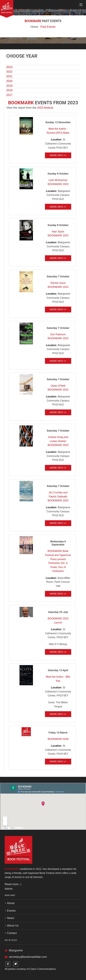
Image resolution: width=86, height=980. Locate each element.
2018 (9, 90)
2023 (9, 67)
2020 (9, 81)
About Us (13, 926)
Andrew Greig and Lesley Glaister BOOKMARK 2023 (58, 441)
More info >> (58, 155)
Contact (12, 933)
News (11, 918)
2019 (9, 86)
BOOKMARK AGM (58, 739)
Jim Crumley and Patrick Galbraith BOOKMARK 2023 (58, 496)
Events (11, 911)
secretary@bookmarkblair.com (28, 957)
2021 (9, 76)
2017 (9, 95)
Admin (9, 889)
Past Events (48, 27)
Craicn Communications (42, 969)
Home (34, 27)
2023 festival (45, 108)
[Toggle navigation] (81, 5)
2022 (9, 72)
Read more (13, 884)
